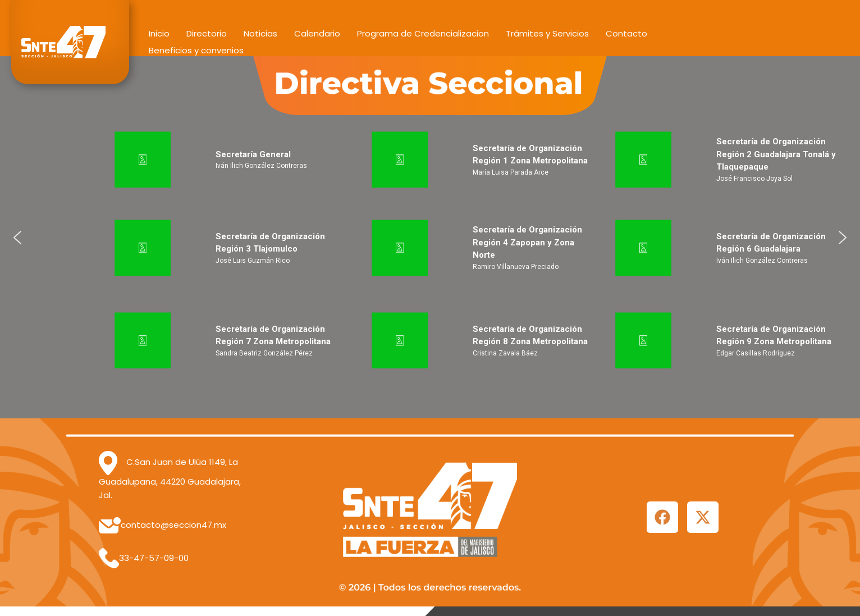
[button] (17, 238)
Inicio (159, 33)
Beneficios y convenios (196, 50)
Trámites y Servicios (547, 33)
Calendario (317, 33)
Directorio (207, 33)
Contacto (626, 33)
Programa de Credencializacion (423, 33)
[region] (430, 237)
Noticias (260, 33)
